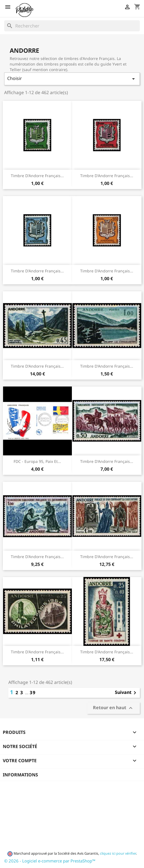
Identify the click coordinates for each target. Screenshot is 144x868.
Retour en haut (113, 708)
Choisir (72, 79)
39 (33, 693)
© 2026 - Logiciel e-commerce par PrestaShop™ (50, 861)
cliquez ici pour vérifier (118, 853)
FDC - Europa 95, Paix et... (37, 461)
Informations (20, 775)
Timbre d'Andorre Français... (37, 176)
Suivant (127, 693)
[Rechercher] (72, 26)
